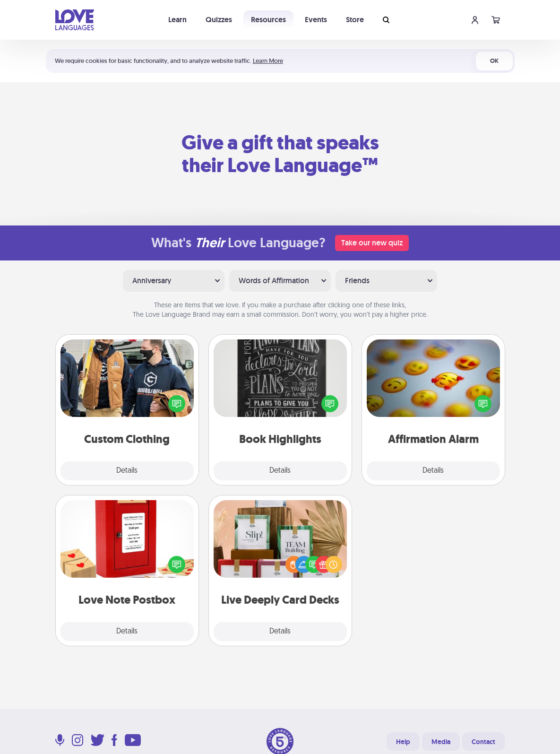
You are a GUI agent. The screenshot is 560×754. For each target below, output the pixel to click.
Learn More (268, 61)
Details (127, 471)
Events (316, 20)
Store (355, 20)
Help (403, 742)
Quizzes (219, 20)
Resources (268, 20)
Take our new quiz (372, 243)
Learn (177, 20)
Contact (483, 742)
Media (441, 742)
